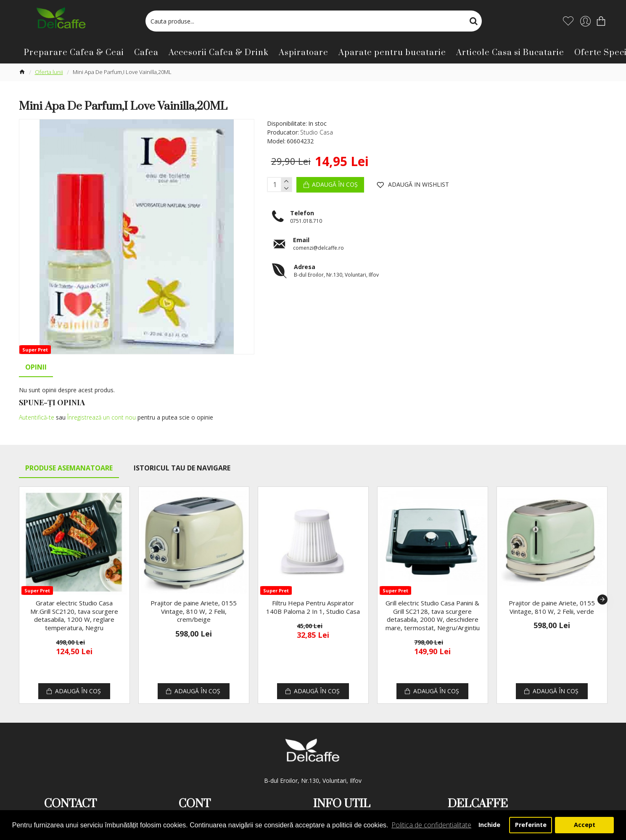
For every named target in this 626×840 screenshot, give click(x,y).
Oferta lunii (49, 72)
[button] (602, 589)
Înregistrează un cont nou (102, 417)
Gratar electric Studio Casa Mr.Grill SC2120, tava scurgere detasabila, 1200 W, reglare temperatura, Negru (74, 605)
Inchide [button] (489, 825)
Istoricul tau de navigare (182, 457)
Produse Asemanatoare (69, 457)
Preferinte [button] (531, 825)
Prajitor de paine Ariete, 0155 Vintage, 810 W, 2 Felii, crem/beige (194, 601)
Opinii (36, 367)
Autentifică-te (37, 417)
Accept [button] (585, 825)
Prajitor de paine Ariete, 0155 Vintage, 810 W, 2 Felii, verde (552, 597)
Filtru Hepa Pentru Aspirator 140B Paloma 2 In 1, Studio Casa (313, 597)
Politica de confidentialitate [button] (431, 825)
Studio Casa (317, 132)
